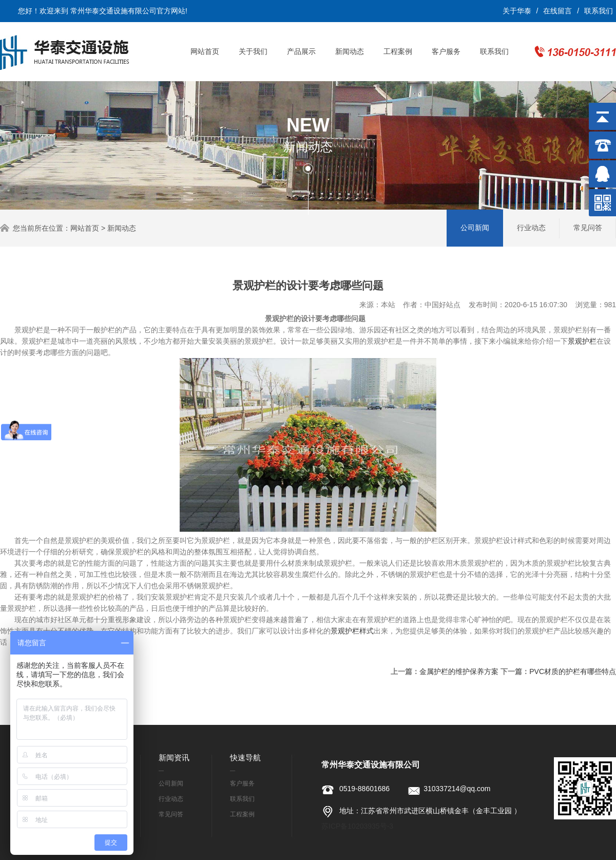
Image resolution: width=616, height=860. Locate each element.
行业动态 (531, 228)
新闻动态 (350, 51)
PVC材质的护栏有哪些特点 (573, 671)
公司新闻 (475, 228)
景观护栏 (582, 341)
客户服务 (446, 51)
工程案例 (398, 51)
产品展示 (301, 51)
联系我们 (599, 11)
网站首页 (205, 51)
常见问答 (588, 228)
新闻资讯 (174, 758)
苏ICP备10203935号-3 (357, 826)
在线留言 (557, 11)
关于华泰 (517, 11)
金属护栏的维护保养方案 (459, 671)
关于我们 (253, 51)
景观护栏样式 (352, 631)
